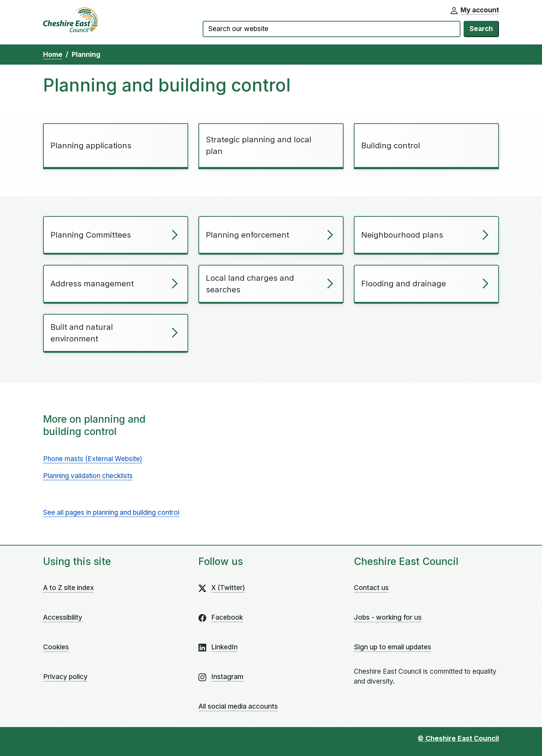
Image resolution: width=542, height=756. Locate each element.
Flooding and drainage (404, 284)
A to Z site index (69, 588)
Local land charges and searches (250, 284)
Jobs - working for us (388, 617)
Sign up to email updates (392, 647)
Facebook (227, 617)
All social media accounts (238, 706)
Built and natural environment (82, 333)
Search (481, 29)
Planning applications (91, 145)
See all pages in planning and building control (111, 513)
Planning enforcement (248, 235)
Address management (92, 284)
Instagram (227, 677)
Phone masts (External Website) (93, 459)
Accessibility (63, 617)
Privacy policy (65, 677)
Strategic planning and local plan (259, 145)
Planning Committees (91, 235)
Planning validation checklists (88, 476)
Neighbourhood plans (402, 235)
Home (53, 55)
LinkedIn (224, 647)
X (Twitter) (228, 588)
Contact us (371, 588)
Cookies (56, 647)
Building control (391, 145)
